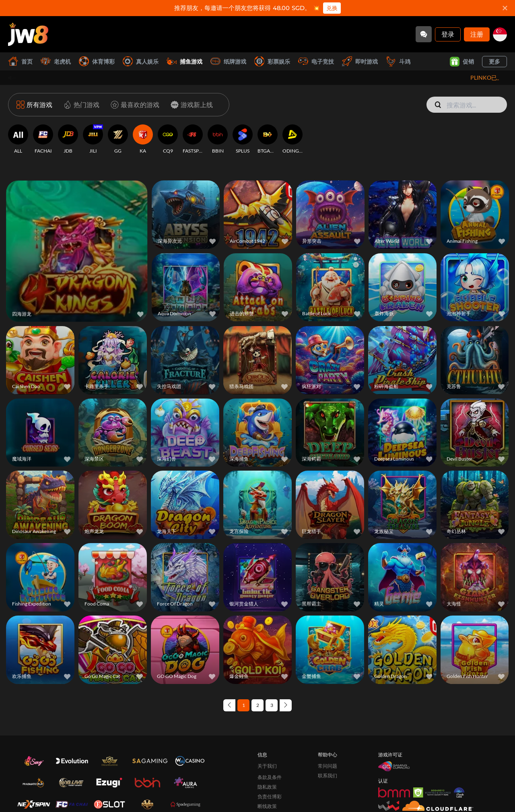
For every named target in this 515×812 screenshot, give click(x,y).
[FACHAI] (43, 139)
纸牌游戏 (228, 61)
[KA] (143, 139)
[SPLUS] (243, 139)
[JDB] (68, 139)
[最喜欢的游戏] (133, 105)
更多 (494, 61)
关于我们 (267, 766)
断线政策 (267, 806)
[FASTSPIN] (193, 139)
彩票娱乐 (272, 61)
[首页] (28, 34)
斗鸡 (398, 61)
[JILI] (93, 139)
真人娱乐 (141, 61)
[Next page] (286, 705)
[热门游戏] (80, 105)
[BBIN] (218, 139)
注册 (477, 34)
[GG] (118, 139)
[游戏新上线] (190, 105)
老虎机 (56, 61)
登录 (448, 34)
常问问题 (328, 766)
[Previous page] (229, 705)
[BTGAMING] (268, 139)
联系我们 (328, 776)
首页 (20, 61)
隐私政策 (267, 787)
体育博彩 (97, 61)
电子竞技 (316, 61)
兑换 (332, 8)
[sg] (500, 34)
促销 (462, 62)
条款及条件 (270, 777)
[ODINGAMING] (293, 139)
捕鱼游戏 (184, 61)
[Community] (424, 34)
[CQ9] (168, 139)
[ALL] (18, 139)
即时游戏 (360, 61)
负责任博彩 (270, 797)
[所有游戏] (34, 105)
